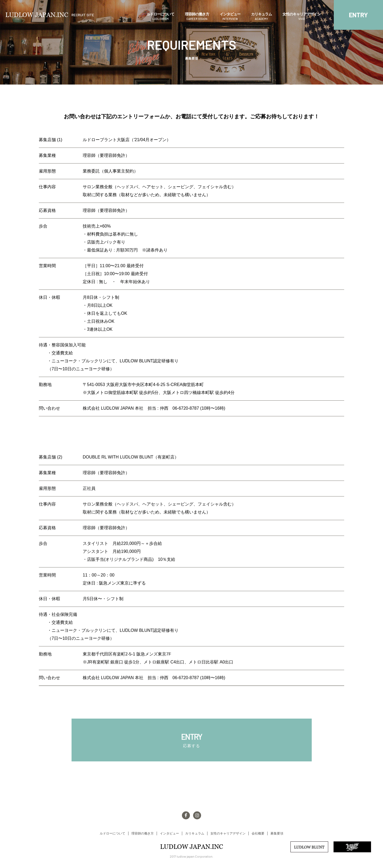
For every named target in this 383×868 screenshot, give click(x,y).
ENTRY (358, 15)
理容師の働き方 (197, 16)
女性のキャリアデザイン (301, 16)
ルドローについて (160, 16)
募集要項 (277, 833)
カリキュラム (261, 16)
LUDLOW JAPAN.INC (50, 15)
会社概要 (258, 833)
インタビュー (230, 16)
